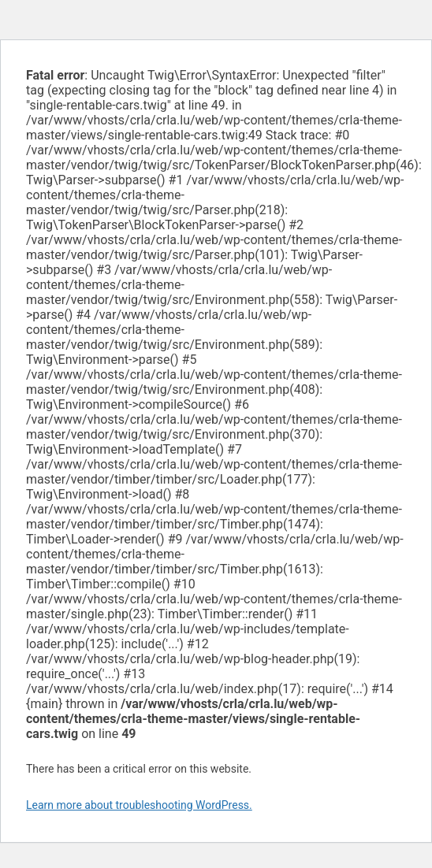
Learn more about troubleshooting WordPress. (139, 805)
